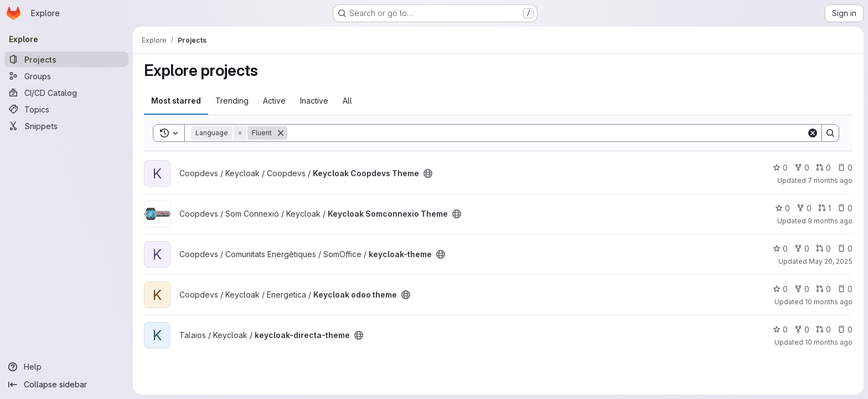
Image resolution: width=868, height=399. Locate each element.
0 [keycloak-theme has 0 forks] (802, 249)
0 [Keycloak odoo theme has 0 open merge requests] (823, 289)
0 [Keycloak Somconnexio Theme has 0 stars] (782, 208)
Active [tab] (274, 101)
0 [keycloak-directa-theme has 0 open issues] (845, 329)
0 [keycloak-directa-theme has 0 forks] (802, 329)
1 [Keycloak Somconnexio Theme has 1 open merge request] (825, 208)
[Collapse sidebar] (66, 385)
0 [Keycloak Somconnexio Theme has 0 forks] (804, 208)
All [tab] (347, 101)
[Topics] (66, 109)
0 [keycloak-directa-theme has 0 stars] (780, 329)
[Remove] (281, 133)
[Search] (547, 133)
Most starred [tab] (176, 101)
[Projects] (66, 59)
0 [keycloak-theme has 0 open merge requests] (823, 249)
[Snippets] (66, 126)
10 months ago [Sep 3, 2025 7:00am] (829, 342)
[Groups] (66, 76)
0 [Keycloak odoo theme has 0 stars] (780, 289)
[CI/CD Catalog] (66, 93)
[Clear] (813, 133)
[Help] (66, 367)
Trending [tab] (232, 101)
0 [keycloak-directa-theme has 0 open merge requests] (823, 329)
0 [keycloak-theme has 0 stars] (780, 249)
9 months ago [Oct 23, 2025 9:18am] (830, 221)
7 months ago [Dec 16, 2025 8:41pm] (830, 180)
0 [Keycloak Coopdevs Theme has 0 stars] (780, 168)
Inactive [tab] (314, 101)
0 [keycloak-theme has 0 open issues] (845, 249)
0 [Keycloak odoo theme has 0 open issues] (845, 289)
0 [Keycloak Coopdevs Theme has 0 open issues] (845, 168)
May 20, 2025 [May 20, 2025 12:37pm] (831, 261)
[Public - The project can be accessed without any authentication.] (428, 173)
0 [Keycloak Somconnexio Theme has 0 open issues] (845, 208)
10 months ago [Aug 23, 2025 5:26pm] (829, 302)
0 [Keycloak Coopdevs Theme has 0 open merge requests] (823, 168)
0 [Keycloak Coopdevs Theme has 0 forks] (802, 168)
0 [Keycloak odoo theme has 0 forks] (802, 289)
